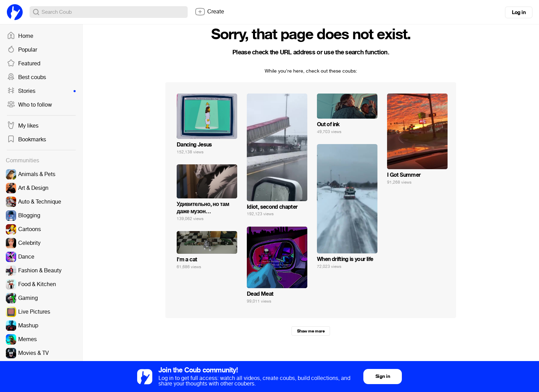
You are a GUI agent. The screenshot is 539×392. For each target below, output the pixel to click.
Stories (41, 91)
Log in (519, 12)
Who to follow (29, 105)
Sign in (383, 376)
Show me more (311, 331)
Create (209, 12)
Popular (22, 50)
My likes (23, 126)
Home (20, 36)
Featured (24, 64)
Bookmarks (26, 140)
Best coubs (26, 77)
